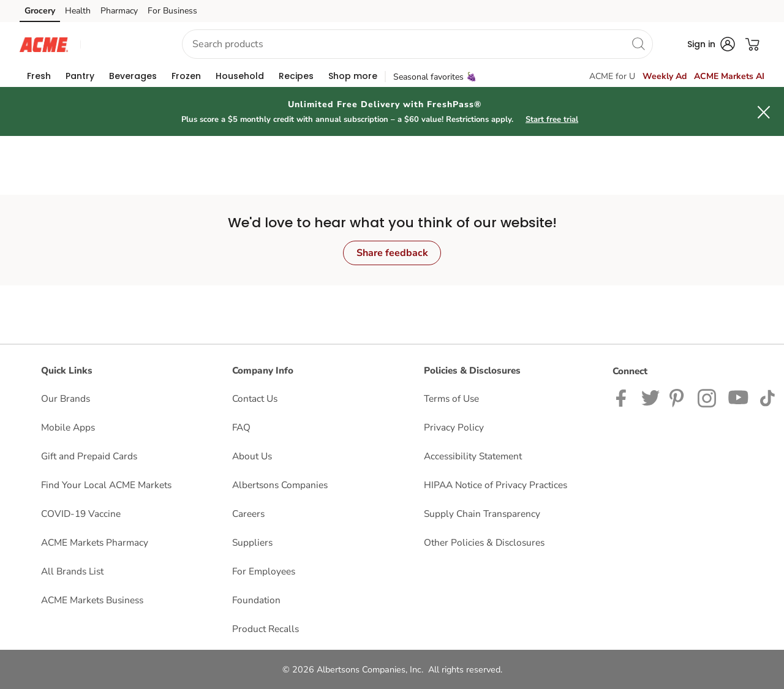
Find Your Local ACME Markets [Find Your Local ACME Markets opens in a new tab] (106, 485)
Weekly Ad (665, 76)
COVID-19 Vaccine (81, 514)
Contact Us (255, 398)
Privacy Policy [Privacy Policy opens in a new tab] (454, 427)
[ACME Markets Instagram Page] (708, 397)
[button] (120, 44)
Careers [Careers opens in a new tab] (248, 514)
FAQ (241, 427)
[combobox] (417, 44)
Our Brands (66, 398)
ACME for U (612, 76)
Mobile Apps (68, 427)
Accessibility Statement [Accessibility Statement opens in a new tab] (473, 456)
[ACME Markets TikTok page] (767, 397)
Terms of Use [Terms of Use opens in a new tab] (451, 398)
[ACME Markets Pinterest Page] (679, 397)
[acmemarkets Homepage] (44, 44)
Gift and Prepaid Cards (89, 456)
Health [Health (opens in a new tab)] (78, 11)
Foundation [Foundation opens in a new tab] (256, 600)
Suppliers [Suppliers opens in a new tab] (252, 542)
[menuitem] (39, 76)
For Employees (264, 571)
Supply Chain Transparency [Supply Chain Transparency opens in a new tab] (482, 514)
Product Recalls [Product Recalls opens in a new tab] (266, 629)
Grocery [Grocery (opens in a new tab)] (40, 11)
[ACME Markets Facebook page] (624, 397)
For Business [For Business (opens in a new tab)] (172, 11)
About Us (252, 456)
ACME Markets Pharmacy (95, 542)
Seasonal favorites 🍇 (435, 77)
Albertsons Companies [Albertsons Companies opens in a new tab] (280, 485)
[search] (638, 43)
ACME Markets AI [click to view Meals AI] (729, 76)
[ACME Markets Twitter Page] (650, 397)
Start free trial (552, 119)
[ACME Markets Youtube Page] (739, 397)
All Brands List (72, 571)
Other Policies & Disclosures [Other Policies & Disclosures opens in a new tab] (484, 542)
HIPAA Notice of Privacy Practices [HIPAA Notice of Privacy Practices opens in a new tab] (496, 485)
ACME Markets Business (92, 600)
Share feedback (392, 253)
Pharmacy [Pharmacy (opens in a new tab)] (119, 11)
